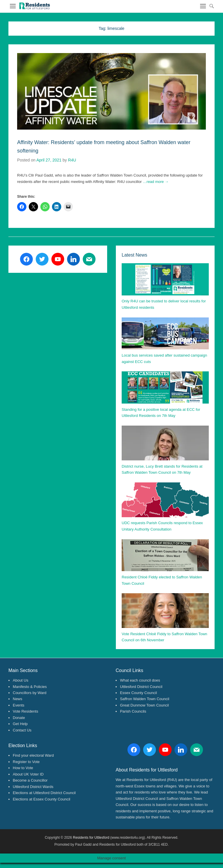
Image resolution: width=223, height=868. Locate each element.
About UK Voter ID (28, 774)
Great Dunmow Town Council (144, 705)
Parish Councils (133, 711)
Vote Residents (25, 711)
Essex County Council (138, 693)
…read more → (156, 182)
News (18, 699)
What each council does (140, 680)
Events (19, 705)
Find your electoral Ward (33, 755)
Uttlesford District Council (141, 687)
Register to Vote (26, 762)
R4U (72, 160)
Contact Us (22, 730)
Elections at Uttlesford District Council (44, 793)
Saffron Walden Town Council (145, 699)
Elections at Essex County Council (42, 799)
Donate (19, 718)
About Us (20, 680)
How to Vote (23, 768)
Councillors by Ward (30, 693)
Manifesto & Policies (30, 687)
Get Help (20, 724)
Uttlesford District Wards (33, 787)
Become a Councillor (30, 780)
